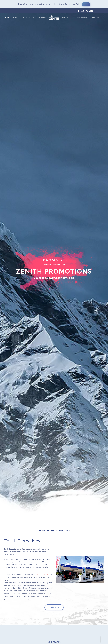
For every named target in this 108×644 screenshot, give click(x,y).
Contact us (99, 11)
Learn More (54, 607)
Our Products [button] (68, 18)
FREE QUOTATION (42, 575)
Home (7, 18)
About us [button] (16, 18)
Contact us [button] (95, 18)
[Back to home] (54, 18)
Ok (86, 4)
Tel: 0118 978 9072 (84, 11)
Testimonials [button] (82, 18)
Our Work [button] (27, 18)
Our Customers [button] (40, 18)
